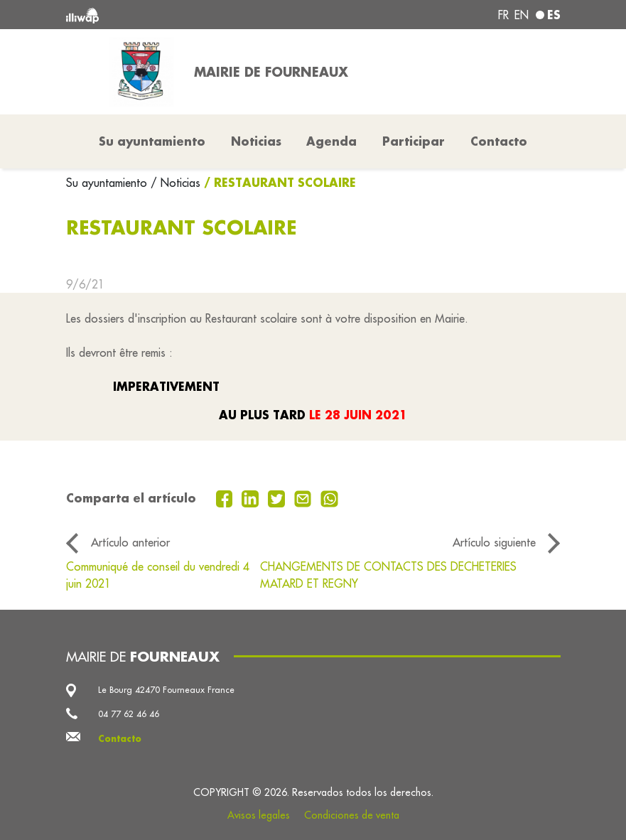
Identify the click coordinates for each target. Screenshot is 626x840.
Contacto (499, 141)
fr (503, 15)
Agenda (331, 141)
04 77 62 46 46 (129, 714)
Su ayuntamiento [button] (152, 141)
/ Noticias (176, 183)
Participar (414, 141)
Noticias (256, 141)
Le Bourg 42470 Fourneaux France (166, 690)
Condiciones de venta (352, 815)
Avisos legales (259, 815)
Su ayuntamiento (108, 183)
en (522, 15)
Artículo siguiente (494, 542)
